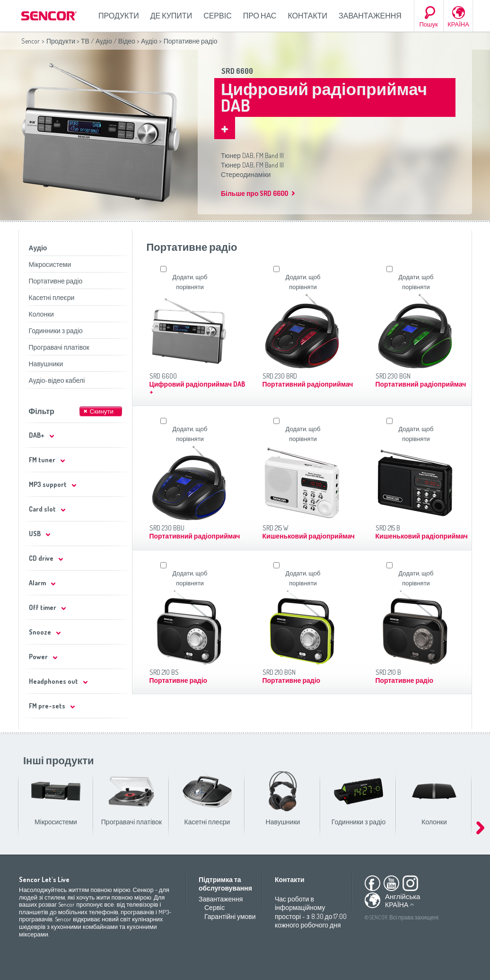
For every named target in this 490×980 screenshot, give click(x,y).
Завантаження (370, 16)
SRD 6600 (237, 71)
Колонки (41, 314)
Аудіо (149, 41)
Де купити (171, 16)
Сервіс (218, 16)
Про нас (260, 16)
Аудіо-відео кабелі (57, 380)
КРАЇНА (458, 24)
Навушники (46, 364)
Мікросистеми (50, 264)
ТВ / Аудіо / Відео (108, 41)
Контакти (307, 16)
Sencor (31, 41)
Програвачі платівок (59, 347)
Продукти (119, 16)
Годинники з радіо (56, 331)
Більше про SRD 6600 (254, 193)
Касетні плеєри (52, 297)
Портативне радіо (56, 281)
